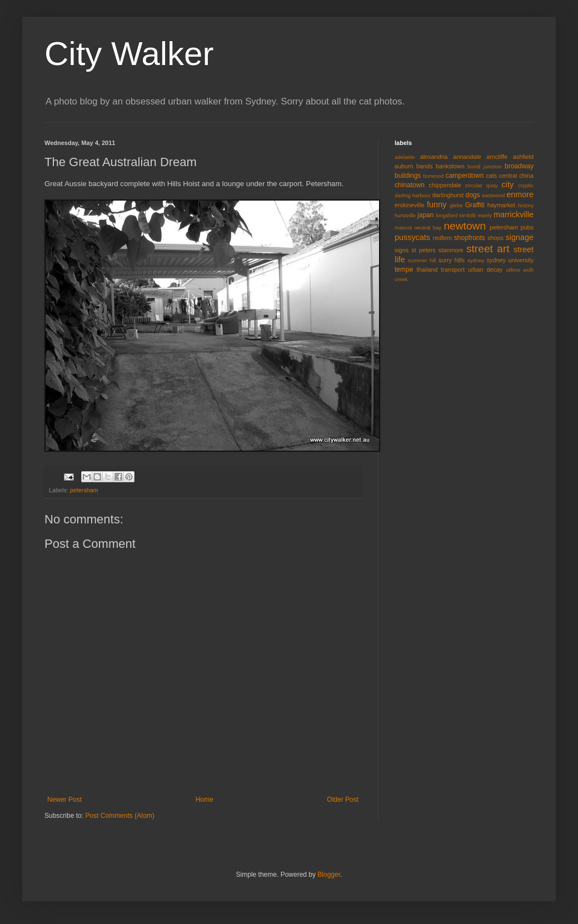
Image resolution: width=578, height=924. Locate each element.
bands (424, 166)
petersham (84, 490)
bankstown (450, 166)
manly (485, 215)
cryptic (526, 185)
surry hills (452, 260)
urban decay (485, 269)
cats (491, 176)
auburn (404, 166)
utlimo (513, 270)
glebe (456, 205)
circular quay (482, 185)
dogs (473, 195)
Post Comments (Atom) (120, 816)
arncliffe (497, 157)
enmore (520, 194)
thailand (427, 269)
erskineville (409, 205)
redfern (442, 238)
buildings (408, 176)
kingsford (447, 215)
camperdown (465, 176)
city (508, 184)
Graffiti (475, 205)
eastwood (493, 195)
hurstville (405, 215)
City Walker (129, 54)
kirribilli (468, 215)
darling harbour (413, 195)
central (508, 176)
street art (488, 249)
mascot (403, 228)
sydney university (510, 260)
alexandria (434, 157)
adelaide (405, 157)
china (526, 176)
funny (437, 204)
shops (495, 238)
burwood (433, 176)
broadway (519, 166)
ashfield (523, 157)
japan (425, 215)
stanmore (451, 250)
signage (520, 237)
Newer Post (64, 800)
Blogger (329, 875)
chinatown (410, 185)
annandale (467, 157)
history (526, 205)
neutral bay (428, 228)
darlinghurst (448, 195)
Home (205, 800)
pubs (527, 227)
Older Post (343, 800)
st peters (423, 250)
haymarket (501, 205)
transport (453, 269)
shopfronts (470, 238)
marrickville (514, 214)
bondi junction (485, 166)
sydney (476, 260)
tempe (404, 269)
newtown (465, 226)
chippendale (445, 185)
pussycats (412, 237)
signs (402, 250)
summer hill (422, 260)
